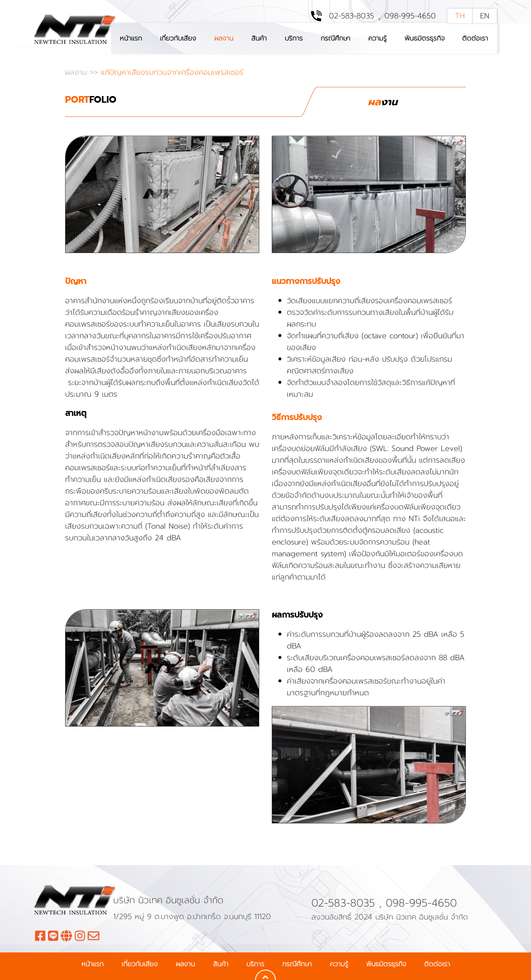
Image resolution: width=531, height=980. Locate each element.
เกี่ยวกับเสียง (178, 38)
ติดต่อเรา (475, 38)
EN (485, 16)
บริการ (294, 38)
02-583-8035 (351, 16)
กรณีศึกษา (335, 38)
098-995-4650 (410, 16)
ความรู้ (377, 38)
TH (460, 16)
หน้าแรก (131, 38)
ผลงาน (224, 38)
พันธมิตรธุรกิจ (425, 38)
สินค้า (259, 38)
